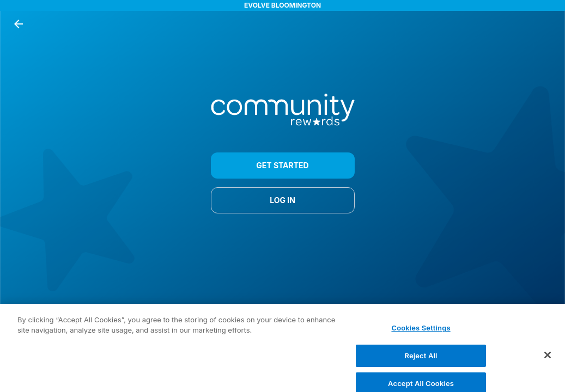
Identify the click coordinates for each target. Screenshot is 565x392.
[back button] (19, 24)
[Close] (548, 358)
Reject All (421, 358)
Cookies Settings (421, 330)
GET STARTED (283, 166)
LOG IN (283, 200)
